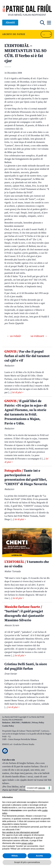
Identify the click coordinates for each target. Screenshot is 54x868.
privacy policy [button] (27, 843)
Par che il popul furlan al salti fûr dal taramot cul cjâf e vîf (27, 356)
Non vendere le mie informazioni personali (20, 832)
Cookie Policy (8, 726)
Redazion (6, 723)
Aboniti (10, 23)
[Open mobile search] (42, 23)
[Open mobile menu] (49, 23)
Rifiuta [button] (15, 856)
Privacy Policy (38, 723)
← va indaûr (14, 336)
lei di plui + (18, 392)
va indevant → (39, 336)
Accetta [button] (39, 856)
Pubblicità (26, 723)
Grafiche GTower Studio (24, 744)
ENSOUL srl (7, 744)
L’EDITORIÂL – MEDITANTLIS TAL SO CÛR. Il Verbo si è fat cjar (25, 53)
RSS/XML (16, 723)
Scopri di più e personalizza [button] (27, 862)
